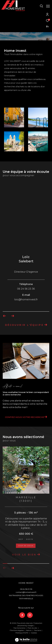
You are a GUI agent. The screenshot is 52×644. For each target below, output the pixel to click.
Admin (29, 630)
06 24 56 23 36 (26, 589)
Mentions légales (17, 630)
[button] (13, 568)
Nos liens (38, 630)
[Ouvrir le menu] (48, 6)
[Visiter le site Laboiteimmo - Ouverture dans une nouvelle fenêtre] (26, 638)
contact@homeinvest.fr (26, 592)
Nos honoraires (19, 628)
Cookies (34, 633)
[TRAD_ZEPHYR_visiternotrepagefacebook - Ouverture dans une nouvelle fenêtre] (22, 615)
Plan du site (33, 628)
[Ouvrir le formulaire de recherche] (41, 6)
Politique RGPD (22, 633)
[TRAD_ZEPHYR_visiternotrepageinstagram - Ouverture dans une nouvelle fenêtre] (30, 615)
